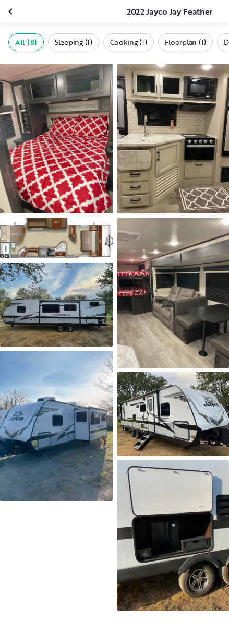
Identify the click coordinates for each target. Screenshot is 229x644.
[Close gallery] (11, 11)
